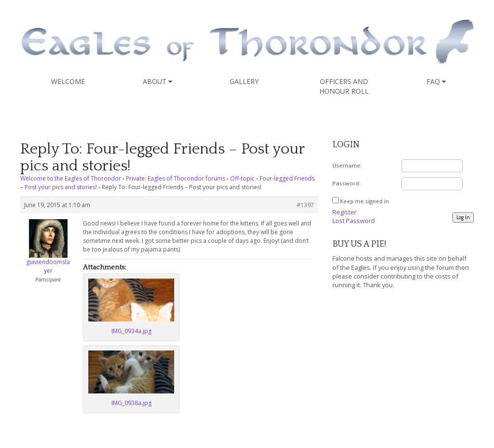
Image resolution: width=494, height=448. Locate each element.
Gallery (244, 81)
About (158, 81)
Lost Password (354, 221)
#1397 (305, 205)
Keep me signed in (364, 201)
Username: (347, 165)
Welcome (68, 81)
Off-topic (242, 178)
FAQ (436, 81)
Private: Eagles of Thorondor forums (176, 178)
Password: (346, 183)
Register (344, 212)
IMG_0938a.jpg (131, 403)
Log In (463, 217)
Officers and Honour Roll (344, 86)
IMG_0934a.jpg (131, 331)
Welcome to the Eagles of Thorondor (71, 178)
